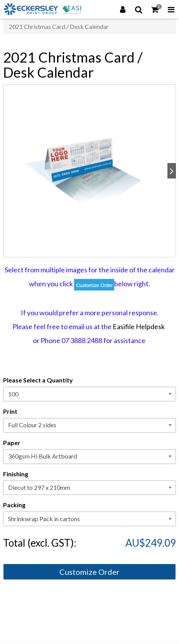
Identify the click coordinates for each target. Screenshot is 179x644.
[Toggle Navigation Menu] (171, 9)
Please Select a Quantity (38, 380)
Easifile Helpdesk (139, 326)
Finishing (16, 474)
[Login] (123, 9)
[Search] (139, 9)
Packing (14, 505)
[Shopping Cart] (155, 9)
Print (10, 411)
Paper (12, 443)
